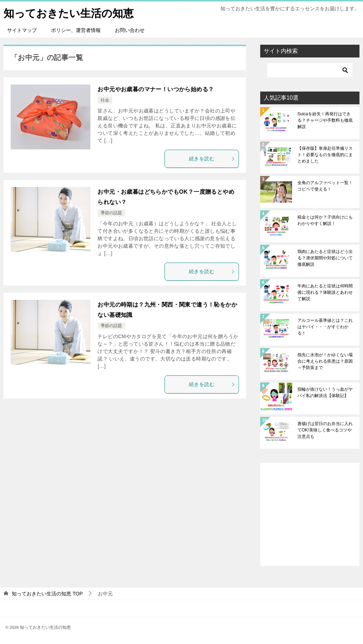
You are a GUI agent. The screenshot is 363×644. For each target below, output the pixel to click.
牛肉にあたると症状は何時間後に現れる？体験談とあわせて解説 (325, 292)
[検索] (310, 70)
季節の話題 (111, 213)
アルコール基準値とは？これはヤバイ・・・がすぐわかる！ (325, 327)
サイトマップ (22, 30)
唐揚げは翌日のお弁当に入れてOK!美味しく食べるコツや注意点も (325, 430)
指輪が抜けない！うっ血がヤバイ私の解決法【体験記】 (325, 392)
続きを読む (212, 159)
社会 (105, 100)
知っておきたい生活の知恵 (69, 12)
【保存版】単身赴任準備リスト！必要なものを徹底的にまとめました (325, 155)
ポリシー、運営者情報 (76, 30)
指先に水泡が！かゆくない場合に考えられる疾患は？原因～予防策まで (325, 361)
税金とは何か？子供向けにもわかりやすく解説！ (325, 220)
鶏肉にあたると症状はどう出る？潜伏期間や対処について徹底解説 (325, 258)
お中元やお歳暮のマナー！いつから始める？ (156, 89)
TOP (47, 594)
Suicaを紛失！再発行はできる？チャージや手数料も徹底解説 (325, 120)
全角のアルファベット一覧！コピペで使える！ (325, 186)
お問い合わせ (130, 30)
